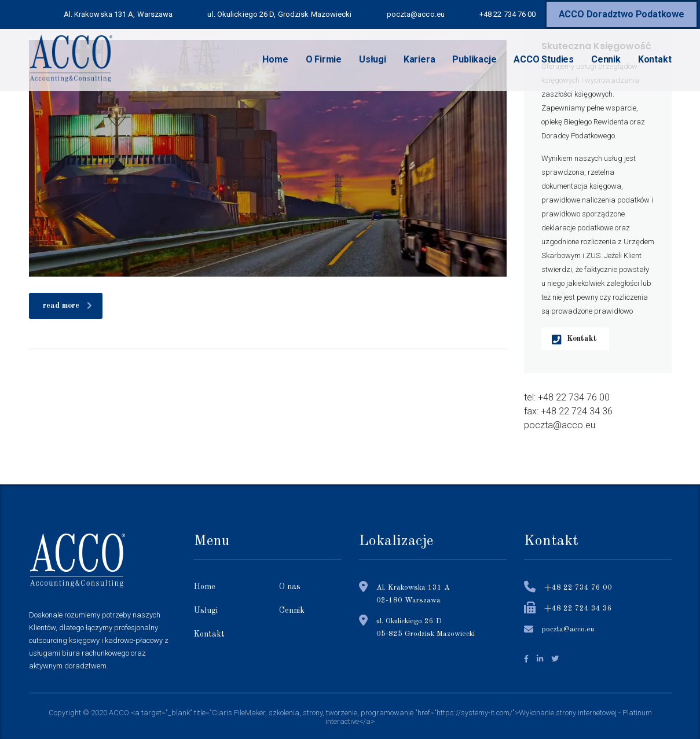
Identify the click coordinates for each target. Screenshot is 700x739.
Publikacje (474, 59)
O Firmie (324, 59)
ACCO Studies (544, 59)
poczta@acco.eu (568, 629)
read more (67, 306)
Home (275, 59)
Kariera (419, 59)
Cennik (606, 59)
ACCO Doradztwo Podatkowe (622, 14)
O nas (290, 587)
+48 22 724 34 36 (578, 609)
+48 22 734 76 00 (578, 588)
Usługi (373, 59)
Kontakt (655, 59)
